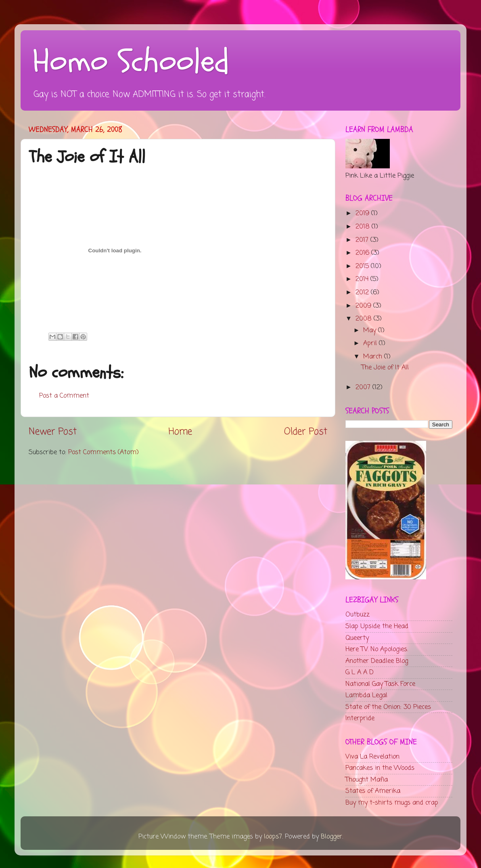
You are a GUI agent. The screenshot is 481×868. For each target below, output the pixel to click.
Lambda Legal (366, 695)
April (371, 343)
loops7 (273, 837)
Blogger (331, 837)
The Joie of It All (385, 368)
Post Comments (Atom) (104, 452)
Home (180, 432)
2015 (363, 266)
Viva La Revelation (372, 757)
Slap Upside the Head (377, 626)
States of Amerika (373, 791)
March (374, 357)
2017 (363, 240)
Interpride (360, 718)
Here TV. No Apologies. (377, 649)
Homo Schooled (131, 62)
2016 (363, 253)
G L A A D (360, 672)
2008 (365, 319)
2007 (364, 387)
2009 (364, 306)
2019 (363, 213)
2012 (363, 292)
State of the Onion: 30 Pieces (388, 707)
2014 (363, 279)
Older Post (306, 432)
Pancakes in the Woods (380, 768)
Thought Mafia (367, 780)
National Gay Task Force (380, 684)
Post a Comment (64, 396)
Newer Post (53, 432)
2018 (364, 227)
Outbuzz (358, 615)
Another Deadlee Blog (377, 661)
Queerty (357, 638)
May (371, 330)
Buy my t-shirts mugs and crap (392, 803)
